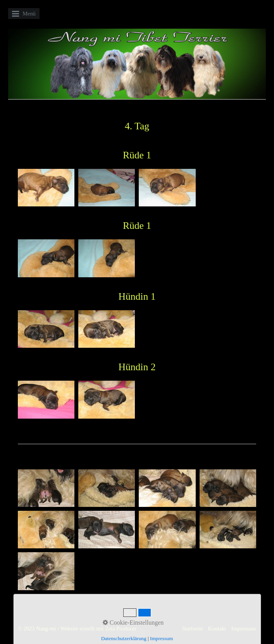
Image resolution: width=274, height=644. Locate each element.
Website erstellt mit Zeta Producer (98, 629)
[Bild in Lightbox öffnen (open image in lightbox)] (46, 188)
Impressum (244, 629)
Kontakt (217, 629)
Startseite (193, 629)
